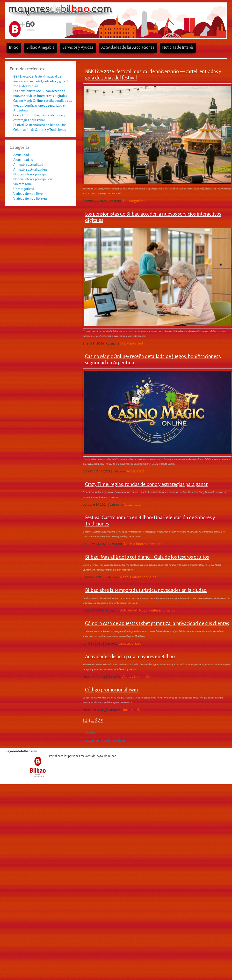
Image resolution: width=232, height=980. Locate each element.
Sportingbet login (113, 741)
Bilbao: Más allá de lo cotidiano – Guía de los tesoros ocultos (147, 557)
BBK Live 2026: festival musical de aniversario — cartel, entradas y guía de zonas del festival (41, 81)
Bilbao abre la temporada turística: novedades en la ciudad (146, 590)
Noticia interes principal (30, 174)
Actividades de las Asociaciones (128, 47)
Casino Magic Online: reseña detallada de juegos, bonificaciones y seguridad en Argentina (43, 106)
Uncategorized (24, 189)
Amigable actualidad (28, 165)
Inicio (14, 47)
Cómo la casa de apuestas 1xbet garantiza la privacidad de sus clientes (157, 623)
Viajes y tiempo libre (28, 194)
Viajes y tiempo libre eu (30, 199)
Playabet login (92, 741)
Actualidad (21, 155)
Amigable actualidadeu (30, 169)
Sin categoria (23, 184)
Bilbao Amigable (40, 47)
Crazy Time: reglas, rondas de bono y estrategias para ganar (146, 484)
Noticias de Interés (178, 47)
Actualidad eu (23, 160)
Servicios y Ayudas (78, 47)
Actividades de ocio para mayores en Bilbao (130, 657)
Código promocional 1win (112, 690)
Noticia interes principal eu (33, 179)
